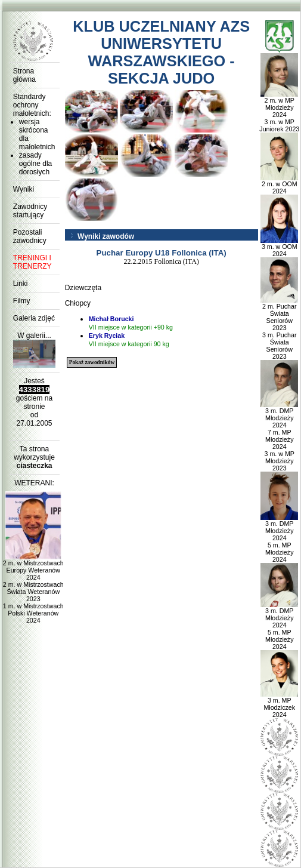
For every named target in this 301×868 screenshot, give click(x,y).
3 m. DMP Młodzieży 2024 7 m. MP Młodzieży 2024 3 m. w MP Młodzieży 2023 (279, 436)
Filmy (22, 301)
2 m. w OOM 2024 (279, 184)
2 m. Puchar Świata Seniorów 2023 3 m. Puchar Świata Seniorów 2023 (279, 328)
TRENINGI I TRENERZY (32, 262)
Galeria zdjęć (34, 318)
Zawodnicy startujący (30, 211)
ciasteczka (34, 466)
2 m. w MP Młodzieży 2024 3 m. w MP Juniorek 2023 (279, 112)
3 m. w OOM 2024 (279, 247)
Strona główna (24, 75)
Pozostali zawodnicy (30, 236)
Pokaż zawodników (92, 362)
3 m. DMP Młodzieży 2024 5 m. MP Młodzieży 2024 (279, 538)
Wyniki (24, 189)
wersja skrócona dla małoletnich (37, 134)
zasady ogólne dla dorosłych (35, 164)
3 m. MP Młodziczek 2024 (279, 704)
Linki (21, 284)
